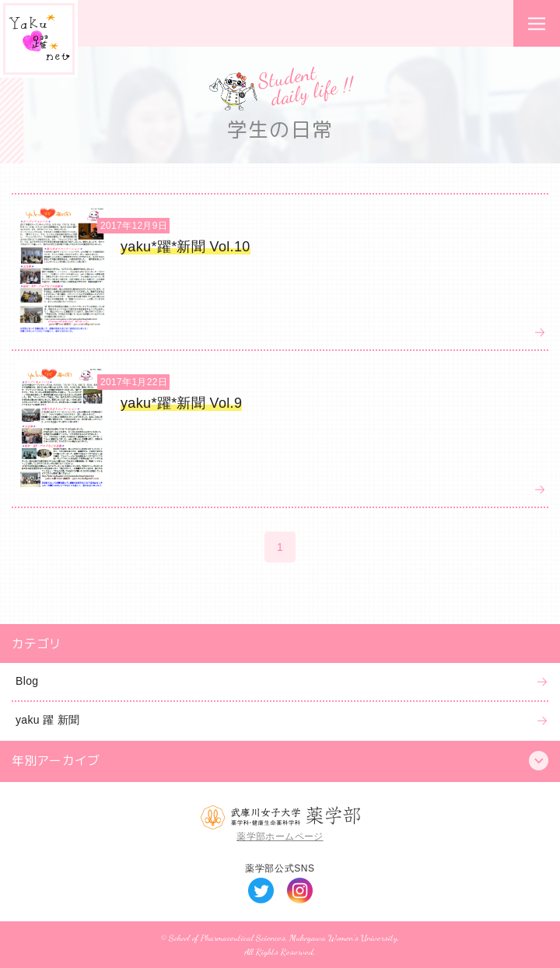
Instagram (300, 891)
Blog (27, 681)
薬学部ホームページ (280, 836)
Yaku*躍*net (39, 39)
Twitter (261, 891)
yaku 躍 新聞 (48, 720)
